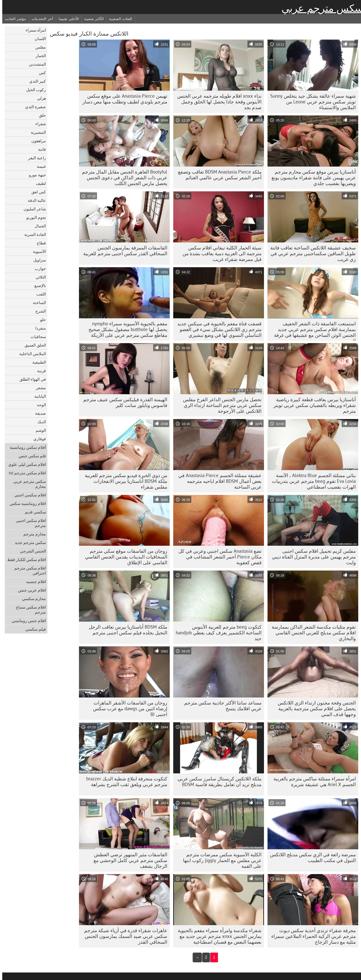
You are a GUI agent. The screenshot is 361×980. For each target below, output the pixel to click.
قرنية (39, 371)
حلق (40, 115)
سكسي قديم (33, 512)
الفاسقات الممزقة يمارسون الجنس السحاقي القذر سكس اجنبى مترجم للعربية (123, 251)
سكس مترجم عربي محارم (27, 484)
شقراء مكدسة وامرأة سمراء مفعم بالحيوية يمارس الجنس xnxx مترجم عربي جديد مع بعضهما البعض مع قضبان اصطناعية (217, 936)
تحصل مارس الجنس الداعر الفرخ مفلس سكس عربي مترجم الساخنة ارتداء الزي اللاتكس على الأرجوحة (220, 405)
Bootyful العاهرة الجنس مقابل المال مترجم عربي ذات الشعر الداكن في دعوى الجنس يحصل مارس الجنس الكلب (122, 178)
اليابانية (38, 396)
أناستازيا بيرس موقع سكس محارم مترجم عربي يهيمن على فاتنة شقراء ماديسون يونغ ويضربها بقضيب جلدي (311, 178)
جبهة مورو (35, 175)
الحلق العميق (33, 345)
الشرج (38, 311)
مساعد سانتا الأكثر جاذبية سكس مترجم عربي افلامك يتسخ (221, 706)
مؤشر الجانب (13, 19)
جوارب (38, 268)
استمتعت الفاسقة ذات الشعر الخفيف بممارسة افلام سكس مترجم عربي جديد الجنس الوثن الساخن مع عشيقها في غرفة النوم (313, 331)
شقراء (38, 124)
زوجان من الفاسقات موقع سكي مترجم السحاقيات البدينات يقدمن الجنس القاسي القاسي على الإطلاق (124, 557)
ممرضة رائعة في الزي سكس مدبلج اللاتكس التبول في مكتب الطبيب (311, 857)
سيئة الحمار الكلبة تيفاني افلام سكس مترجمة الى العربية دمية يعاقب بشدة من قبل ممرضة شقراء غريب (220, 253)
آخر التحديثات (40, 19)
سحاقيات (36, 337)
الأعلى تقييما (67, 19)
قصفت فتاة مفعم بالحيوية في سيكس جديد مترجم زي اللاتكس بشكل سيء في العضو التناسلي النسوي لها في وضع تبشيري (217, 329)
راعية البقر (35, 158)
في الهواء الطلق (30, 379)
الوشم (38, 430)
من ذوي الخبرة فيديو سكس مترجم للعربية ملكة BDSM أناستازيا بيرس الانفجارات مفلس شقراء (124, 481)
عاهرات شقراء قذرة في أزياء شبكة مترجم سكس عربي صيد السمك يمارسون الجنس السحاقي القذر (123, 936)
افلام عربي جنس (30, 590)
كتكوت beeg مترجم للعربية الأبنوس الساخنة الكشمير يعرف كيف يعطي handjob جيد (216, 633)
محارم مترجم (32, 534)
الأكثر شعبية (92, 19)
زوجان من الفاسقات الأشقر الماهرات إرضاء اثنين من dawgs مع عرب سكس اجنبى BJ (128, 709)
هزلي (39, 98)
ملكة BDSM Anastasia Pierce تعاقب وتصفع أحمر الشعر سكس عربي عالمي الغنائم (217, 175)
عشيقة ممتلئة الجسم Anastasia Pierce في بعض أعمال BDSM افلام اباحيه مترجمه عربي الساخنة (218, 481)
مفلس (38, 47)
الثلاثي (38, 277)
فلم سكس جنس (30, 456)
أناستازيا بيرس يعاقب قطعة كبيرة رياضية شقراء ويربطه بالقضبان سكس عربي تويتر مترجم (312, 405)
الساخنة (37, 303)
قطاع (39, 243)
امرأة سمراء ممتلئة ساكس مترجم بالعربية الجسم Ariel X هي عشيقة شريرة (312, 782)
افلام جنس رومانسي (27, 621)
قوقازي (37, 439)
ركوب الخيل (34, 90)
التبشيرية (36, 132)
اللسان (38, 39)
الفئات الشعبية (118, 19)
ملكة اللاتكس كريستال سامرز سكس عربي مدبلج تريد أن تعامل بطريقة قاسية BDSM (217, 782)
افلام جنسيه (34, 582)
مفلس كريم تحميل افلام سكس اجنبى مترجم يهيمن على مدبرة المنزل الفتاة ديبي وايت (312, 557)
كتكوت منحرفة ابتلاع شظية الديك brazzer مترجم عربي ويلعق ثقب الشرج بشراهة (124, 782)
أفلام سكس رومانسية (26, 447)
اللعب (39, 294)
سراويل (37, 260)
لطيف (39, 183)
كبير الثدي (35, 81)
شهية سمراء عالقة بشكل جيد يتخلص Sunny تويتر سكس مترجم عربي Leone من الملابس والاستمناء (311, 102)
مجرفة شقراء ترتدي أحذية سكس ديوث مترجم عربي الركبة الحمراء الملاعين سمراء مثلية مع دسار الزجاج (311, 936)
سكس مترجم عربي (320, 8)
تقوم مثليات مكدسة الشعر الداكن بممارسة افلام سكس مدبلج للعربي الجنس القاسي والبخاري (311, 633)
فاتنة (40, 149)
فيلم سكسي (33, 629)
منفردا (38, 328)
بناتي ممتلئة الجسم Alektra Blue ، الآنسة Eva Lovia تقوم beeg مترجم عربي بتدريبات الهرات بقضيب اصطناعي (311, 481)
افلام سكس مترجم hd (25, 473)
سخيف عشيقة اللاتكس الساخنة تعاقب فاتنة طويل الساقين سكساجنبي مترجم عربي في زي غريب (311, 253)
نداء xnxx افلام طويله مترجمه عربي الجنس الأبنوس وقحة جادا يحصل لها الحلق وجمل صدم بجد (217, 102)
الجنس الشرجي (31, 551)
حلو (41, 320)
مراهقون (36, 141)
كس (40, 73)
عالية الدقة (35, 200)
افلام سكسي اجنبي (28, 495)
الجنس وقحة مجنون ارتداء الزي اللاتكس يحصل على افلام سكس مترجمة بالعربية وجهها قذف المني (314, 709)
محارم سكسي (32, 599)
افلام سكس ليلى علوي (25, 464)
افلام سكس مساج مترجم (29, 610)
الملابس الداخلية (30, 354)
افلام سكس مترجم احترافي (28, 571)
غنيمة (39, 166)
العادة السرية (33, 234)
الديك (39, 422)
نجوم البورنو (34, 217)
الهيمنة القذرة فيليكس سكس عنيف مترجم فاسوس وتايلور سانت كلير (123, 402)
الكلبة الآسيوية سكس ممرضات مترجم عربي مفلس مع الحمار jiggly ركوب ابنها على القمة (220, 860)
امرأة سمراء (33, 30)
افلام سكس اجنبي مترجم (29, 523)
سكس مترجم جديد (28, 542)
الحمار (38, 56)
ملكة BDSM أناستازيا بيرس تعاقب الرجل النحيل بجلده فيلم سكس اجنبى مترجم (126, 630)
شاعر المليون (32, 209)
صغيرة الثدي (33, 107)
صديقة (38, 413)
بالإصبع (38, 286)
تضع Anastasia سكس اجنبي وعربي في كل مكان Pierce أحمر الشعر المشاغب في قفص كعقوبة (218, 557)
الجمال (38, 226)
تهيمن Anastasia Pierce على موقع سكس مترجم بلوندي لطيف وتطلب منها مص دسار (123, 99)
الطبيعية (37, 362)
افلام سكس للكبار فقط (24, 559)
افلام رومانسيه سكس (26, 503)
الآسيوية (37, 251)
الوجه (39, 405)
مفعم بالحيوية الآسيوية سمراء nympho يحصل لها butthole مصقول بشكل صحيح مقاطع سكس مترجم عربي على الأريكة (126, 329)
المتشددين (35, 64)
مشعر (39, 388)
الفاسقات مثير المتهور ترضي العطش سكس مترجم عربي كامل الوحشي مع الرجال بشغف (128, 860)
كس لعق (36, 192)
